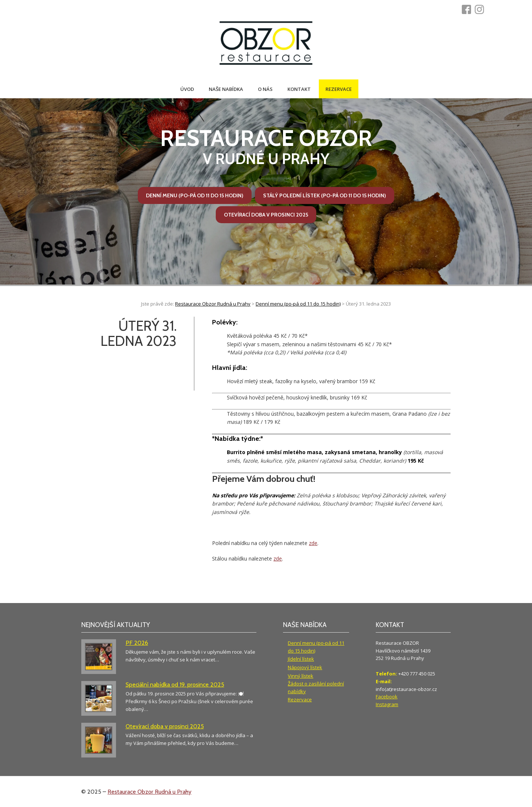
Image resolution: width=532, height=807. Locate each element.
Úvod (187, 89)
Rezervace (339, 89)
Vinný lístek (301, 676)
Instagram (387, 704)
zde (313, 543)
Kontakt (299, 89)
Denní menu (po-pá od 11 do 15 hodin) (195, 195)
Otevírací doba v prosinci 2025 (266, 215)
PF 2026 (137, 643)
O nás (265, 89)
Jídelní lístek (301, 659)
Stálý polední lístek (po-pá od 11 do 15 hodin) (325, 195)
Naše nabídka (226, 89)
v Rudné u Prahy (266, 146)
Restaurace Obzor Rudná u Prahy (149, 792)
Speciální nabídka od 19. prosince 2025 (175, 685)
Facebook (387, 697)
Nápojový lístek (305, 667)
